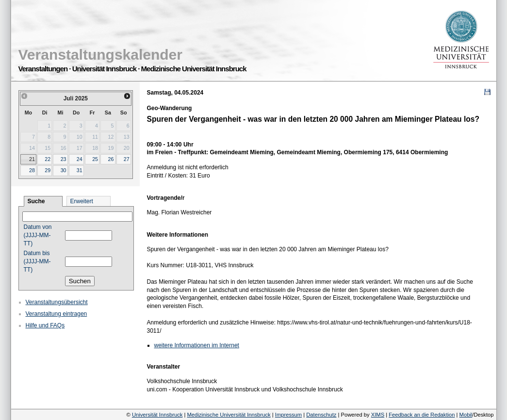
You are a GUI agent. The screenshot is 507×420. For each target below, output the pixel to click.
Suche (36, 201)
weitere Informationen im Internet (197, 345)
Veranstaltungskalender (100, 55)
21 (32, 159)
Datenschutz (321, 415)
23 (64, 159)
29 (48, 170)
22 (48, 159)
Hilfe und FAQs (45, 325)
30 (64, 170)
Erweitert (82, 201)
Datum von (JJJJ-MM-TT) (38, 235)
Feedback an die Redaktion (422, 415)
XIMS (378, 415)
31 (80, 170)
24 (80, 159)
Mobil (466, 415)
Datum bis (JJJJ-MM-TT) (37, 261)
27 (127, 159)
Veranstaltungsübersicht (57, 302)
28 (32, 170)
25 (95, 159)
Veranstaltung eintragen (57, 314)
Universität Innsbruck (157, 415)
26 (111, 159)
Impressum (288, 415)
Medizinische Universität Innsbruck (229, 415)
